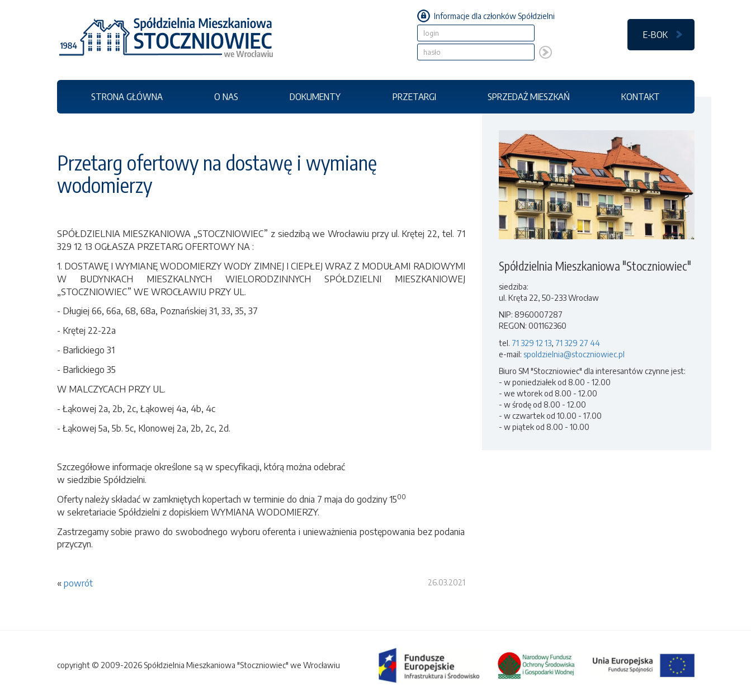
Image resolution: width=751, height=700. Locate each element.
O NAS (226, 96)
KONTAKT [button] (641, 96)
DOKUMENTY (315, 96)
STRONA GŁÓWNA (127, 96)
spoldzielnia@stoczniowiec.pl (574, 354)
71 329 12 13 (532, 343)
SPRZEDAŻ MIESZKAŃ (529, 96)
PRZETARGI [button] (414, 96)
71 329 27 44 (578, 343)
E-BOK (655, 34)
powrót (78, 583)
